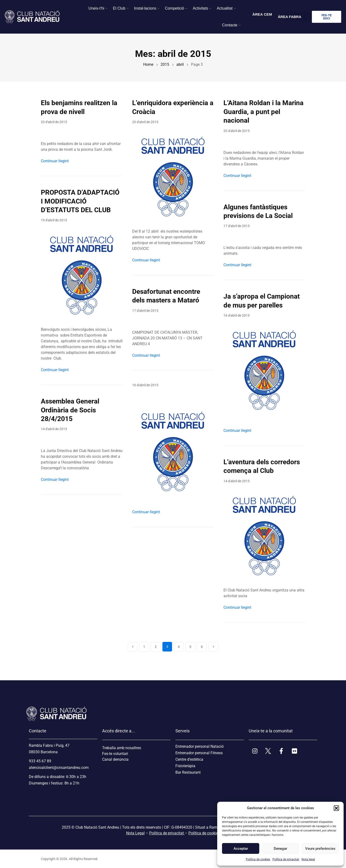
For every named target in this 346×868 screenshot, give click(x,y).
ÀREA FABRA (290, 17)
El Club (119, 8)
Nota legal (308, 859)
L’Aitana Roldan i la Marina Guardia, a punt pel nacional (263, 112)
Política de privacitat (286, 859)
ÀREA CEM (262, 14)
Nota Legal (135, 833)
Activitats (200, 8)
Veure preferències (320, 849)
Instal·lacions (145, 8)
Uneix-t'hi (96, 8)
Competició (174, 8)
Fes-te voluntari (115, 754)
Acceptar (241, 849)
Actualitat (225, 8)
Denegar (280, 849)
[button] (336, 808)
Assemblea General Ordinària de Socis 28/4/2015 (70, 410)
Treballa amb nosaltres (122, 748)
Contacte (230, 25)
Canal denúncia (115, 759)
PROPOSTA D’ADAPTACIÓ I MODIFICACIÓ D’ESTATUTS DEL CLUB (80, 201)
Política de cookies (258, 859)
